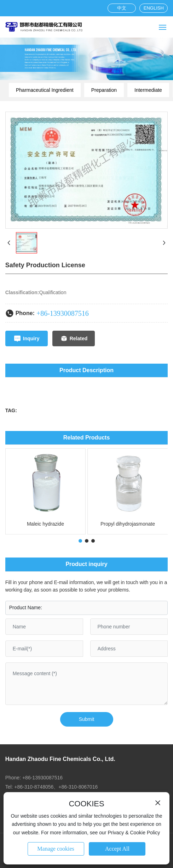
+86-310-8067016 (78, 787)
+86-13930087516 (63, 313)
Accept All (117, 849)
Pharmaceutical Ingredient (45, 90)
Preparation (104, 90)
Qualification (53, 292)
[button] (80, 541)
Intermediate (148, 90)
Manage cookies (56, 849)
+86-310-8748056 (34, 787)
